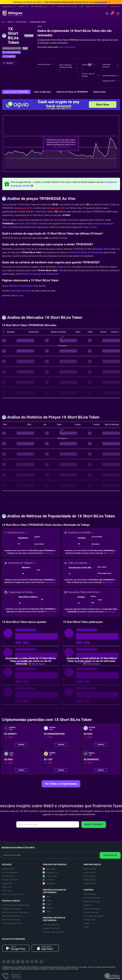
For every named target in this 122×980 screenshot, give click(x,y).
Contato (86, 927)
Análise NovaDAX (90, 883)
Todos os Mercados (43, 92)
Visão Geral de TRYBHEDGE (16, 92)
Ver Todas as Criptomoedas (61, 784)
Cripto (11, 22)
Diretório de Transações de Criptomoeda (39, 274)
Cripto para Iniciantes (10, 872)
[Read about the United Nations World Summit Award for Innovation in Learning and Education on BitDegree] (112, 975)
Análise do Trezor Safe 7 (51, 928)
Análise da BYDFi (89, 872)
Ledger (86, 227)
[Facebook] (18, 962)
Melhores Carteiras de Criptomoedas (15, 912)
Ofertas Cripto (7, 891)
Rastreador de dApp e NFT (12, 923)
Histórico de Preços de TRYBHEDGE (72, 92)
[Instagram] (32, 962)
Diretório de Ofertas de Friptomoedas (86, 252)
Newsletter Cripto (8, 876)
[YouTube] (13, 962)
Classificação (22, 22)
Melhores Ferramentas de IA (12, 916)
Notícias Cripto (7, 883)
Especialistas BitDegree (92, 898)
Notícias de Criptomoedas (21, 286)
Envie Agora (49, 553)
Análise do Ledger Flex (51, 925)
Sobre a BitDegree (90, 894)
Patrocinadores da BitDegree (94, 916)
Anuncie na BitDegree (91, 912)
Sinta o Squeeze (94, 824)
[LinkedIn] (23, 962)
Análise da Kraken (90, 869)
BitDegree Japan (89, 920)
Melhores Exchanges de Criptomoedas (16, 905)
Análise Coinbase (90, 880)
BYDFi (28, 224)
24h (90, 65)
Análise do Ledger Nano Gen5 (53, 932)
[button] (112, 14)
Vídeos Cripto (7, 887)
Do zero (20, 296)
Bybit (36, 224)
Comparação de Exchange (12, 909)
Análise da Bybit (89, 876)
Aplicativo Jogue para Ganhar (13, 894)
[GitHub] (41, 962)
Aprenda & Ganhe (8, 869)
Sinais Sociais (100, 92)
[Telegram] (9, 962)
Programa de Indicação (92, 909)
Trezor (94, 227)
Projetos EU (88, 905)
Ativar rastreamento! (67, 47)
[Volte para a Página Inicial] (4, 22)
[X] (4, 962)
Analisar (21, 744)
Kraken (21, 224)
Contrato (87, 923)
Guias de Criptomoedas (11, 880)
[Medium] (27, 962)
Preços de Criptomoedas (11, 920)
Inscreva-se (110, 855)
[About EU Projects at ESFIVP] (12, 975)
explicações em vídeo (21, 291)
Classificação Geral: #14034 (12, 48)
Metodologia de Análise (92, 901)
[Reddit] (37, 962)
